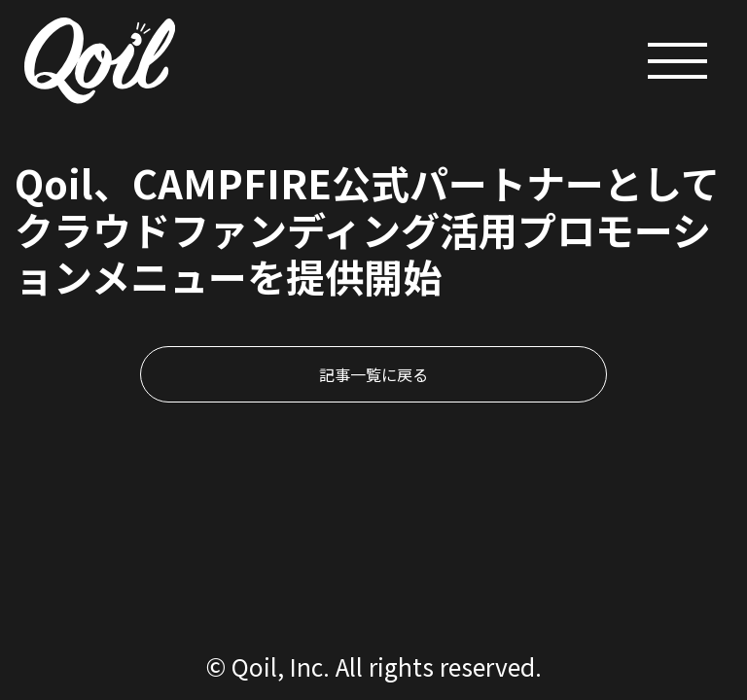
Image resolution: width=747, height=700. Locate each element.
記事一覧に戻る (373, 374)
